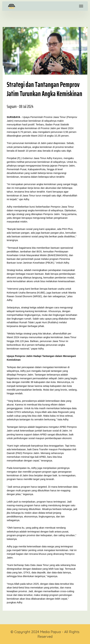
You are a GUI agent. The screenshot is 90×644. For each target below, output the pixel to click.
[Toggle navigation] (81, 6)
